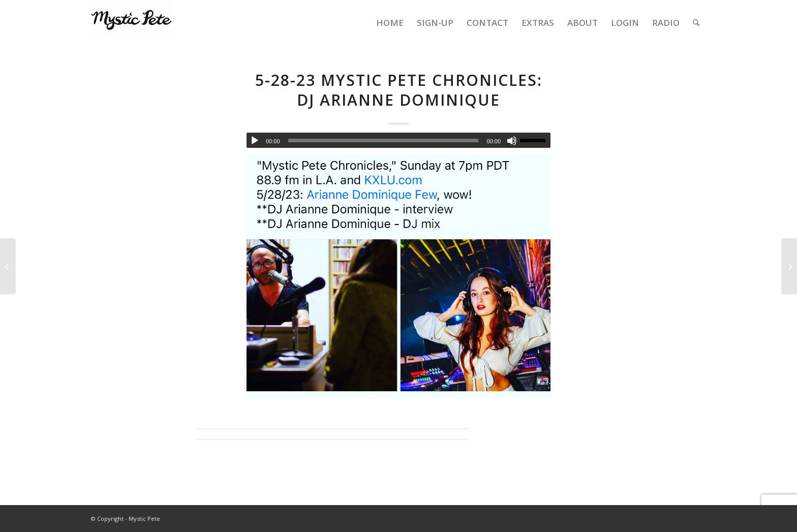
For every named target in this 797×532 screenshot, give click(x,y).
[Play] (255, 141)
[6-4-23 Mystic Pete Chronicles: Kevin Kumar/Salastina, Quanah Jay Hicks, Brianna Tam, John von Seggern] (789, 266)
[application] (398, 140)
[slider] (384, 140)
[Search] (696, 23)
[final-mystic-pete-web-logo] (132, 23)
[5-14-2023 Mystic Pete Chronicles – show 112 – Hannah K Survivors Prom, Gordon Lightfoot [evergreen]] (8, 266)
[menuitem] (390, 23)
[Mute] (512, 141)
